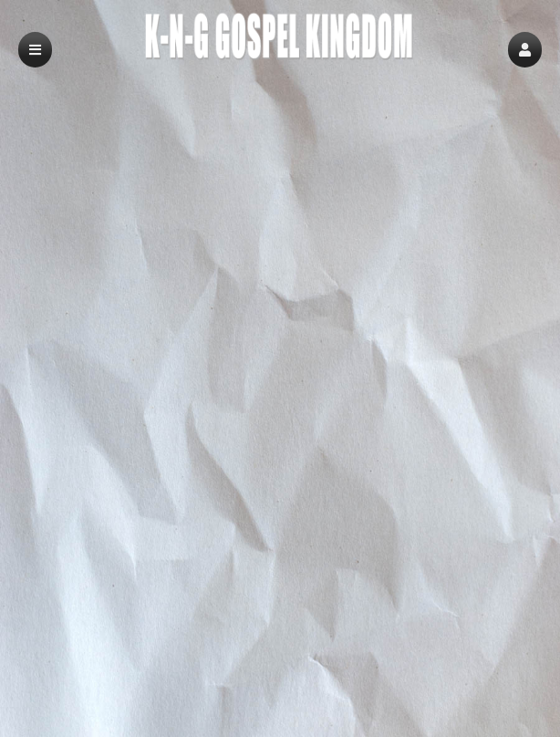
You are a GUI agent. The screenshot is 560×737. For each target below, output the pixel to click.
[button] (525, 50)
